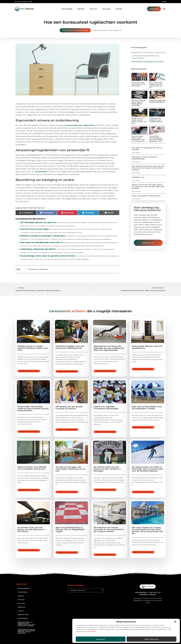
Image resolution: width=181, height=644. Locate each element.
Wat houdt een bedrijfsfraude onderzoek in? (41, 242)
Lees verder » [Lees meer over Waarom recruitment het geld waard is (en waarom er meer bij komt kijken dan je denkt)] (136, 191)
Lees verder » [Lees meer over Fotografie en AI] (136, 180)
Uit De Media (67, 9)
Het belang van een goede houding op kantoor (69, 408)
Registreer (22, 607)
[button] (175, 622)
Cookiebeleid (23, 618)
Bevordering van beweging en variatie (148, 61)
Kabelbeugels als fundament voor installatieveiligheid (156, 120)
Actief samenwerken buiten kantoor (146, 196)
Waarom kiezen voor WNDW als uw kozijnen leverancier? (32, 468)
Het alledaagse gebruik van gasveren (38, 222)
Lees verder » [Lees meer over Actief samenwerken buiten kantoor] (136, 199)
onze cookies (91, 631)
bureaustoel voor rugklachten (80, 125)
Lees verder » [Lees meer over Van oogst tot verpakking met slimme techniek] (136, 152)
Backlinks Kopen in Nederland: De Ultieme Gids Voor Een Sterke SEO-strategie (26, 624)
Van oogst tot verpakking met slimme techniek (147, 149)
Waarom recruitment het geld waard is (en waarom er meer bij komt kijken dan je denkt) (148, 186)
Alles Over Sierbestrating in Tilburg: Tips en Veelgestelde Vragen (70, 529)
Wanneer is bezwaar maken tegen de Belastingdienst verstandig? (139, 103)
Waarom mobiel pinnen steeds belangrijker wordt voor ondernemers (138, 139)
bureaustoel (41, 172)
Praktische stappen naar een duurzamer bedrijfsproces (70, 347)
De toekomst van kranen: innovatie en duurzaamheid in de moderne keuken (109, 529)
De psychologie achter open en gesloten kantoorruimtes (48, 256)
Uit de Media (23, 592)
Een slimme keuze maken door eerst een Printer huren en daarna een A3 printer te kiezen (148, 168)
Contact (119, 9)
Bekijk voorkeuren (152, 639)
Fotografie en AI (138, 177)
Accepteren (101, 639)
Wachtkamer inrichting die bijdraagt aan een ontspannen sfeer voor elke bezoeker (109, 348)
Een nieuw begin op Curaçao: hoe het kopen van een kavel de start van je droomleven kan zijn (147, 530)
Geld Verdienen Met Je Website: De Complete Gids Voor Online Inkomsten (26, 631)
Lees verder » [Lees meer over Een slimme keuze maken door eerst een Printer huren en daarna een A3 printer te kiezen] (136, 173)
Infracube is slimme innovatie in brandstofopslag (145, 158)
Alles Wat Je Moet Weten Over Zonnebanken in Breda (147, 408)
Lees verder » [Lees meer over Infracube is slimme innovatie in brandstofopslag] (136, 162)
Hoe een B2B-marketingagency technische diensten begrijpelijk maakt (156, 139)
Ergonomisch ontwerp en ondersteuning (149, 52)
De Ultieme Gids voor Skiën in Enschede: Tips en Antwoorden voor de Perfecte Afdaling (147, 469)
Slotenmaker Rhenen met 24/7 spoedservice (147, 347)
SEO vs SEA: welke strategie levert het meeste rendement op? (156, 85)
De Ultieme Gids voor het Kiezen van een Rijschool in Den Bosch (31, 529)
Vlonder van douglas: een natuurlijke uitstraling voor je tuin (70, 469)
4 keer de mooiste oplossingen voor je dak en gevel (138, 84)
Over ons (93, 9)
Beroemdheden (24, 588)
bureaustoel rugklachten (38, 269)
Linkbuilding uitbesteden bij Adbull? (38, 249)
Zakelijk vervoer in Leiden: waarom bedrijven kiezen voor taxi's (139, 121)
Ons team (106, 9)
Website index (23, 615)
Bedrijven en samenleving (75, 30)
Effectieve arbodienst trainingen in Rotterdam (43, 236)
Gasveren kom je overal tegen (35, 229)
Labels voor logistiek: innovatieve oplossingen (106, 408)
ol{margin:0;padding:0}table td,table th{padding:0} (159, 101)
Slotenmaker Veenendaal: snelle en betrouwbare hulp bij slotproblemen (33, 409)
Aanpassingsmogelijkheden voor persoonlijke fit (146, 57)
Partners (81, 9)
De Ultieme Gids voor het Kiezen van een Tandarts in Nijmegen (107, 469)
